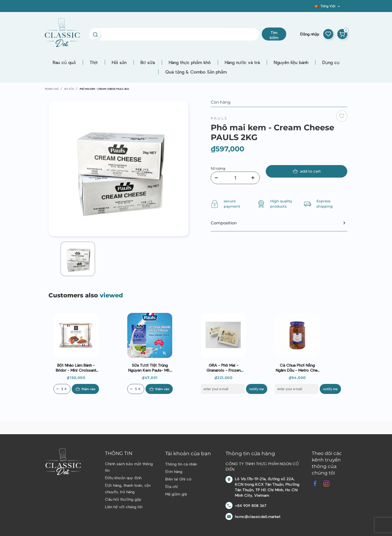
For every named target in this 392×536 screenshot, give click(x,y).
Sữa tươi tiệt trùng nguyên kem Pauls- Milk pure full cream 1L (150, 368)
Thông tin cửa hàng (250, 453)
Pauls (219, 118)
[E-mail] (223, 389)
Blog (311, 8)
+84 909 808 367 (251, 505)
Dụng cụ (331, 62)
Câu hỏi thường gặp (123, 499)
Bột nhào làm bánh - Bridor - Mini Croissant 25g (76, 368)
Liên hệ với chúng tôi (124, 507)
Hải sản (119, 62)
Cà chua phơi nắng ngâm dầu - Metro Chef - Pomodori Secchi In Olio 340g (297, 368)
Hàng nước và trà (242, 62)
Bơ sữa (148, 62)
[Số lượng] (235, 178)
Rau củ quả (64, 62)
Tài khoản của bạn (188, 453)
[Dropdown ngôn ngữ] (328, 6)
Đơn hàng (174, 471)
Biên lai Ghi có (178, 479)
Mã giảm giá (176, 494)
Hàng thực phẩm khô (190, 62)
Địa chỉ (171, 486)
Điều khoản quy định (123, 478)
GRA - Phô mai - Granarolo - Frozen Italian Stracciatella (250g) (223, 368)
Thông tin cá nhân (181, 464)
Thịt (94, 62)
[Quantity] (62, 389)
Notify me (257, 389)
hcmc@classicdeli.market (258, 516)
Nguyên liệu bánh (291, 62)
